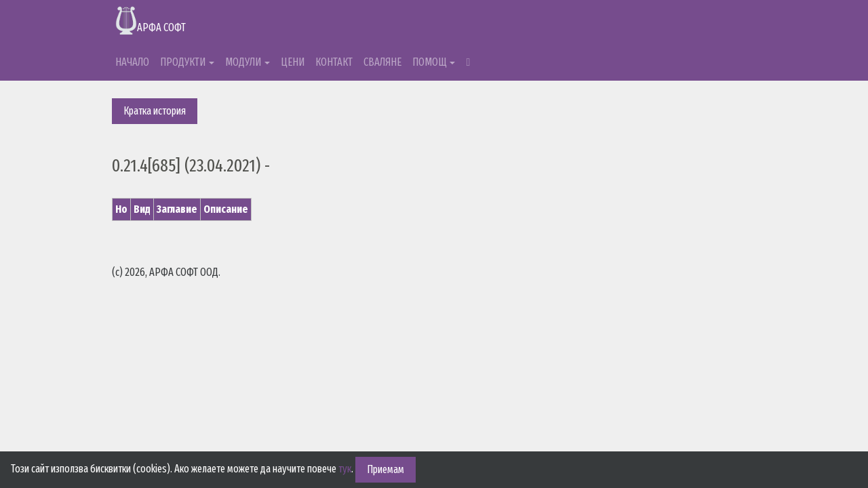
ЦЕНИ (293, 62)
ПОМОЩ (430, 62)
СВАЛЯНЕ (382, 62)
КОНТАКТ (334, 62)
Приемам (386, 469)
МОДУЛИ (243, 62)
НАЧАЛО (132, 62)
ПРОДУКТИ (183, 62)
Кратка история (155, 111)
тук (345, 469)
